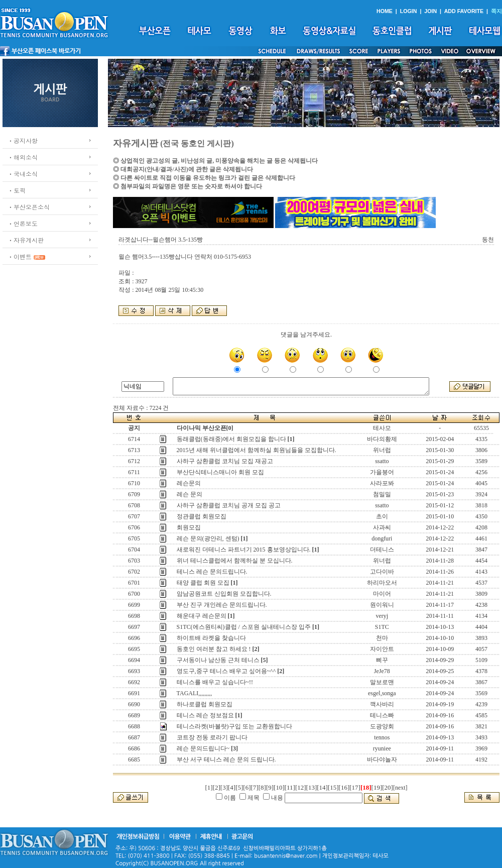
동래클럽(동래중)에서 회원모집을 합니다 (231, 439)
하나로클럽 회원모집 (205, 704)
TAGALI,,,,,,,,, (195, 693)
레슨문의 (189, 483)
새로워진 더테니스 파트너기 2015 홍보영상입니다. (244, 550)
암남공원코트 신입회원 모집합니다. (224, 594)
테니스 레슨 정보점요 (205, 715)
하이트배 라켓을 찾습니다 (211, 638)
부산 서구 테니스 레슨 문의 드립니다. (226, 759)
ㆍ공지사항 (23, 140)
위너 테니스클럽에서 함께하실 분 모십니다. (235, 561)
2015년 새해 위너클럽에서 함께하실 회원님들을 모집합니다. (257, 450)
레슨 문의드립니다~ (203, 748)
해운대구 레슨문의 (202, 616)
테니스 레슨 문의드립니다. (212, 572)
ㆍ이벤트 (20, 256)
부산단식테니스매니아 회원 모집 (220, 472)
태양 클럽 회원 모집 (203, 583)
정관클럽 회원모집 (202, 516)
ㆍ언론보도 (23, 223)
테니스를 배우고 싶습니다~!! (215, 682)
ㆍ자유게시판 (26, 240)
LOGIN (409, 11)
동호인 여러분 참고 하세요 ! (214, 649)
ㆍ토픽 (17, 190)
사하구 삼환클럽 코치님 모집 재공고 (225, 461)
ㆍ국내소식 (23, 174)
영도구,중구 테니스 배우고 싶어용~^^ (226, 671)
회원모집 (189, 527)
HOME (385, 11)
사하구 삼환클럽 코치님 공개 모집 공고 (229, 505)
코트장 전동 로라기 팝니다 (212, 737)
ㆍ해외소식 (23, 157)
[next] (400, 788)
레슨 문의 (190, 494)
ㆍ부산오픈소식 (29, 207)
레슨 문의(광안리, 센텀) (208, 538)
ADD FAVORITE (464, 11)
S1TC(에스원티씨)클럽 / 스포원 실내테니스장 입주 (244, 627)
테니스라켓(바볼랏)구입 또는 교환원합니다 (234, 726)
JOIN (430, 11)
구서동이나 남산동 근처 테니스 (218, 660)
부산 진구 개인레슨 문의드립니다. (222, 605)
